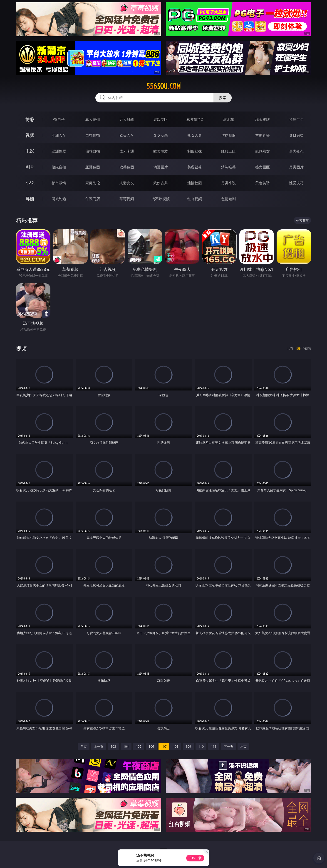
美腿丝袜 (195, 167)
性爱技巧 (296, 183)
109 (188, 746)
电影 (30, 151)
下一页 (228, 746)
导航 (30, 199)
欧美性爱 (161, 151)
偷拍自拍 (93, 151)
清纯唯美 (228, 167)
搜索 (223, 98)
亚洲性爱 (59, 151)
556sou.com (164, 86)
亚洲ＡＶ (59, 135)
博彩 (30, 119)
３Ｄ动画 (161, 135)
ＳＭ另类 (296, 135)
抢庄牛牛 (296, 119)
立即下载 (195, 858)
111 (214, 746)
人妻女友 (127, 183)
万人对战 (127, 119)
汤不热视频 (161, 199)
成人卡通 (127, 151)
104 (126, 746)
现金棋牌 (263, 119)
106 (151, 746)
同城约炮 (59, 199)
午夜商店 (93, 199)
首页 (84, 746)
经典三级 (228, 151)
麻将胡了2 (194, 119)
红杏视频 (195, 199)
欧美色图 (127, 167)
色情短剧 (228, 199)
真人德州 (93, 119)
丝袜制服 (228, 135)
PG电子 (59, 119)
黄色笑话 (263, 183)
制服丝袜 (195, 151)
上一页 (99, 746)
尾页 (243, 746)
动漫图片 (161, 167)
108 (176, 746)
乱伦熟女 (263, 151)
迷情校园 (195, 183)
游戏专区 (161, 119)
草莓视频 (127, 199)
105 (139, 746)
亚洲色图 (93, 167)
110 (201, 746)
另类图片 (296, 167)
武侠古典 (161, 183)
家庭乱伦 (93, 183)
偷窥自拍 (59, 167)
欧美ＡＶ (127, 135)
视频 (30, 135)
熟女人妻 (195, 135)
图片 (30, 167)
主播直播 (263, 135)
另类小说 (228, 183)
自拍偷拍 (93, 135)
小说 (30, 183)
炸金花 (228, 119)
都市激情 (59, 183)
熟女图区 (263, 167)
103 (113, 746)
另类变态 (296, 151)
